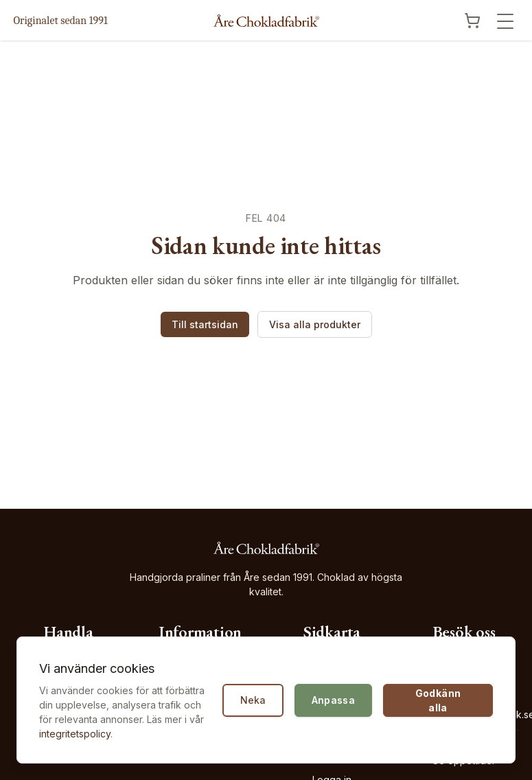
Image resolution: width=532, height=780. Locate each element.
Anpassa (333, 700)
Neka (253, 700)
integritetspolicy (75, 734)
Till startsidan (205, 324)
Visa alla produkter (315, 324)
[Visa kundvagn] (472, 21)
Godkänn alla (438, 700)
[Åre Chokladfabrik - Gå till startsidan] (266, 21)
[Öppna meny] (505, 21)
